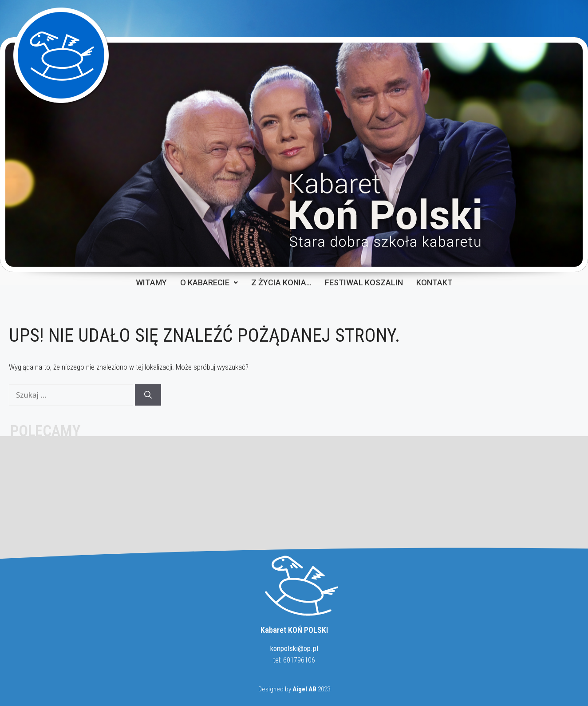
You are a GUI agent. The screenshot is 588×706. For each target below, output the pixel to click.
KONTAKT (434, 282)
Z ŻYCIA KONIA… (281, 282)
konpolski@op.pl (294, 648)
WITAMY (151, 282)
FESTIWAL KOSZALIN (364, 282)
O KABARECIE (209, 282)
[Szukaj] (148, 395)
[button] (209, 283)
